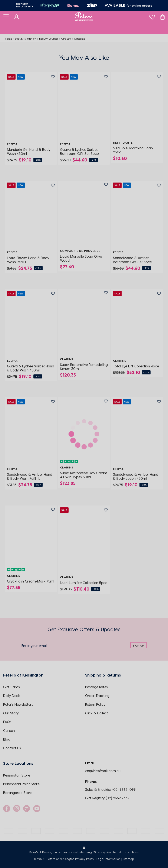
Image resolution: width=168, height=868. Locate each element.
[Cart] (162, 17)
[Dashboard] (17, 17)
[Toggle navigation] (6, 17)
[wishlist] (152, 16)
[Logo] (84, 17)
